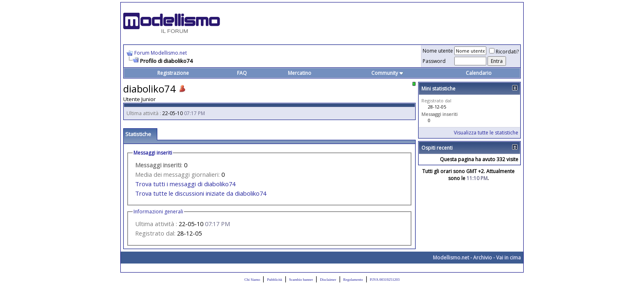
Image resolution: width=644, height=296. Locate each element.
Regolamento (353, 280)
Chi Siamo (252, 280)
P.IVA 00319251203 (385, 280)
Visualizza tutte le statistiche (486, 133)
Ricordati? (504, 52)
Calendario (479, 73)
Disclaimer (328, 280)
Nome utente (438, 51)
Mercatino (300, 73)
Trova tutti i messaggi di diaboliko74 (185, 184)
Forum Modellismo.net (161, 53)
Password (434, 61)
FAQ (242, 73)
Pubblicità (275, 280)
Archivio (483, 258)
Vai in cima (508, 258)
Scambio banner (301, 280)
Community (388, 73)
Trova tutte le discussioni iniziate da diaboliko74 (201, 193)
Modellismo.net (451, 258)
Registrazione (173, 73)
